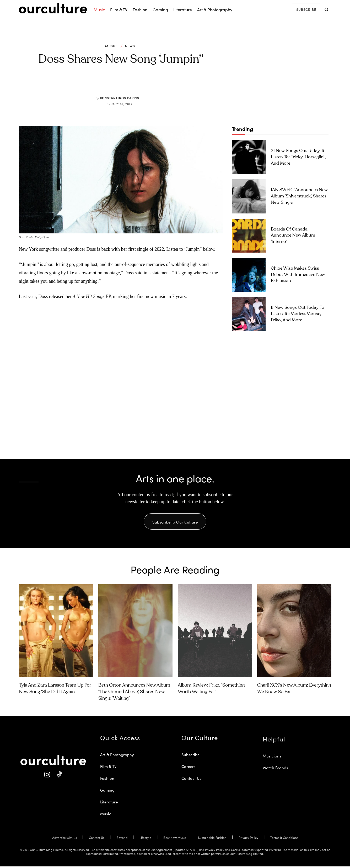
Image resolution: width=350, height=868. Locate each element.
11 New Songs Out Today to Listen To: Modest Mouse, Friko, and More (298, 314)
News (130, 46)
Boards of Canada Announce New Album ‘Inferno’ (293, 236)
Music (111, 46)
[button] (327, 9)
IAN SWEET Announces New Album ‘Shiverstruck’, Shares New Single (299, 196)
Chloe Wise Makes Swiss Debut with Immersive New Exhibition (298, 275)
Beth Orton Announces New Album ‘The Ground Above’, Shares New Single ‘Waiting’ (134, 693)
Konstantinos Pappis (120, 98)
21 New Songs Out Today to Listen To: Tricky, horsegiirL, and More (298, 157)
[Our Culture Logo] (53, 8)
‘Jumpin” (193, 249)
